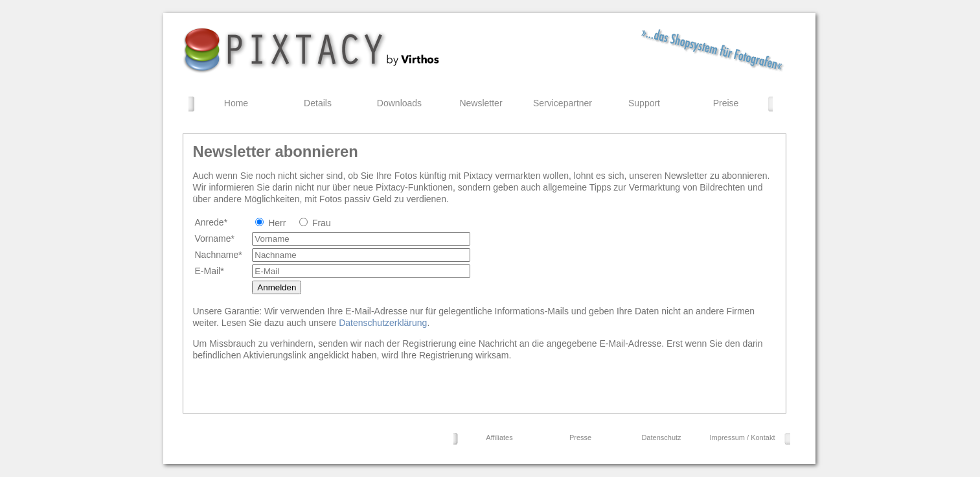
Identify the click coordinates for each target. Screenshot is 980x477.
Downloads (399, 103)
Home (236, 103)
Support (644, 103)
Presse (580, 437)
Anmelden (277, 287)
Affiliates (499, 437)
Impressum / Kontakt (743, 437)
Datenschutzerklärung (383, 323)
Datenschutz (661, 437)
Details (318, 103)
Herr (277, 223)
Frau (322, 223)
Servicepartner (563, 103)
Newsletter (481, 103)
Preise (726, 103)
